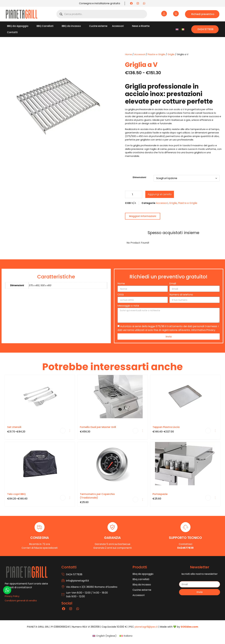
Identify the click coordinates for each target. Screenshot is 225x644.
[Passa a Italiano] (183, 29)
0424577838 (185, 548)
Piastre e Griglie (156, 54)
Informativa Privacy (203, 330)
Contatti (12, 32)
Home (128, 54)
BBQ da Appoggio (19, 26)
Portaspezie (160, 494)
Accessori (119, 26)
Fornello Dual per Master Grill (98, 427)
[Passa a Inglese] (177, 29)
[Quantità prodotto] (134, 194)
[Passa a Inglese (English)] (104, 636)
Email (173, 284)
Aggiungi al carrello (160, 194)
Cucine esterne (98, 26)
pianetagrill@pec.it (146, 627)
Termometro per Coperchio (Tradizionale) (97, 496)
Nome (121, 284)
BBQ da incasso (73, 26)
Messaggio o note (128, 306)
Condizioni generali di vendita (21, 601)
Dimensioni (139, 177)
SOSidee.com (189, 627)
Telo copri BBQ (16, 494)
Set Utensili (14, 427)
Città (121, 295)
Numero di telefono (181, 295)
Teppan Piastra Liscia (166, 427)
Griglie (171, 54)
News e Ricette (142, 26)
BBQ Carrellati (46, 26)
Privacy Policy (12, 596)
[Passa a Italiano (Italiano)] (126, 636)
